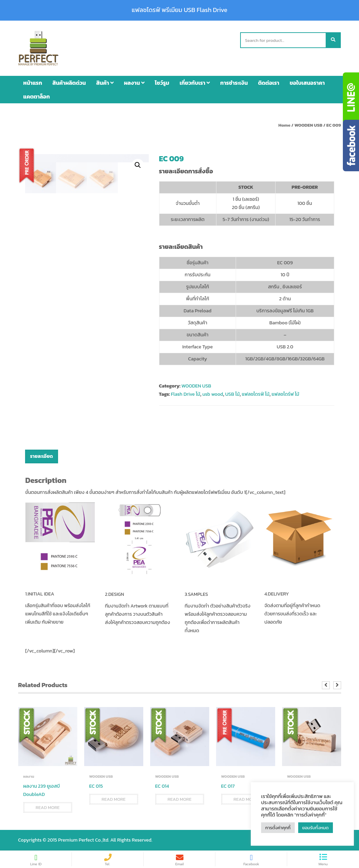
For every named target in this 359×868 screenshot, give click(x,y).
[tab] (42, 456)
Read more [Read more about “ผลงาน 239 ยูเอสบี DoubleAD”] (48, 807)
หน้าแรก (33, 83)
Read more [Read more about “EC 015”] (114, 799)
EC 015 (96, 786)
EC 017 (228, 786)
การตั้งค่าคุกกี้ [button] (278, 828)
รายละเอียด (42, 456)
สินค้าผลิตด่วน (69, 83)
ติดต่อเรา (269, 83)
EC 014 (162, 786)
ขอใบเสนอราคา (307, 83)
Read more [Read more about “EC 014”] (180, 799)
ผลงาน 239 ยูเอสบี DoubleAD (42, 790)
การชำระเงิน (234, 83)
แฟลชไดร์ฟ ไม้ (285, 394)
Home (284, 125)
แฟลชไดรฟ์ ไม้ (256, 394)
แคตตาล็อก (37, 96)
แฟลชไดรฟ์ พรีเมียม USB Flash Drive (179, 10)
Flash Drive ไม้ (185, 394)
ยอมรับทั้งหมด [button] (316, 828)
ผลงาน (134, 83)
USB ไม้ (232, 394)
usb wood (213, 394)
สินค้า (105, 83)
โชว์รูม (162, 83)
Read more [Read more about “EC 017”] (246, 799)
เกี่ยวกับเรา (195, 83)
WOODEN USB (308, 125)
